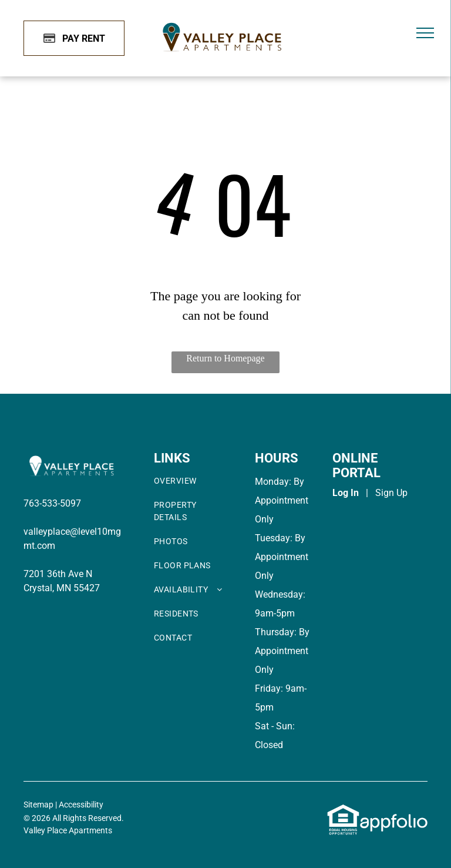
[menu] (425, 33)
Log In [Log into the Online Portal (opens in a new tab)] (346, 493)
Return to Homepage (225, 358)
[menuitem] (192, 487)
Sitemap (38, 805)
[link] (343, 810)
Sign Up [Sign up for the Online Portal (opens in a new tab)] (391, 493)
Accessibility (81, 805)
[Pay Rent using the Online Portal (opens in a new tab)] (74, 38)
